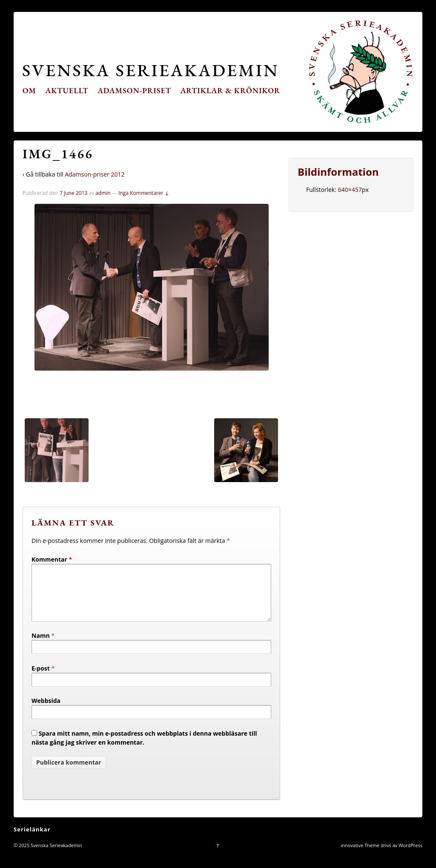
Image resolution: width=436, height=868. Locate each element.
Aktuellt (67, 90)
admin (103, 193)
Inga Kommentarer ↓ (144, 193)
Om (29, 90)
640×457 (350, 190)
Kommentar (52, 559)
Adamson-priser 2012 (95, 174)
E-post (41, 678)
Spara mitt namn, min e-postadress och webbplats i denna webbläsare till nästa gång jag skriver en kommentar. (144, 748)
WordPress (410, 855)
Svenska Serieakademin (151, 70)
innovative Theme (360, 855)
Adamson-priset (134, 90)
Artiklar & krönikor (231, 90)
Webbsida (46, 711)
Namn (41, 646)
